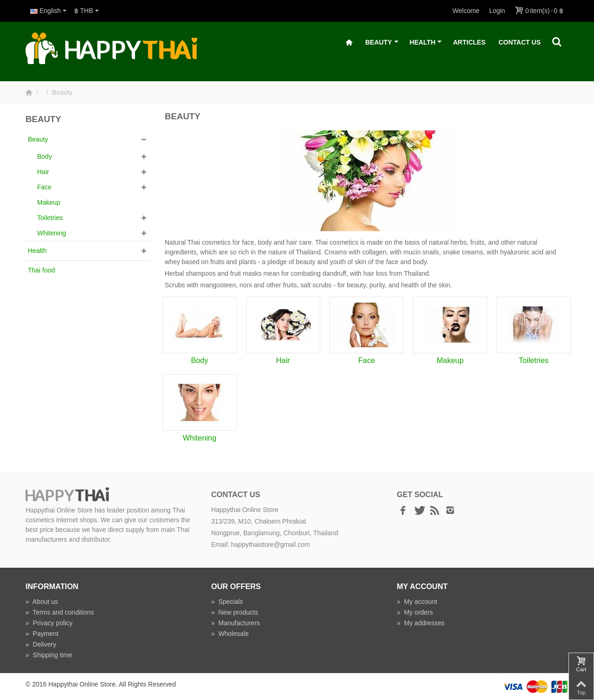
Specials (227, 602)
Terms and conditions (60, 612)
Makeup (49, 202)
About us (42, 602)
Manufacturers (236, 623)
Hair (43, 172)
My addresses (421, 623)
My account (417, 602)
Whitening (52, 233)
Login (497, 11)
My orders (415, 612)
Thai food (41, 270)
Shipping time (49, 655)
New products (235, 612)
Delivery (41, 644)
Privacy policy (49, 623)
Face (44, 187)
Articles (469, 42)
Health (426, 42)
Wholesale (230, 634)
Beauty (382, 42)
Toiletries (50, 218)
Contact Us (520, 42)
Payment (42, 634)
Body (45, 156)
